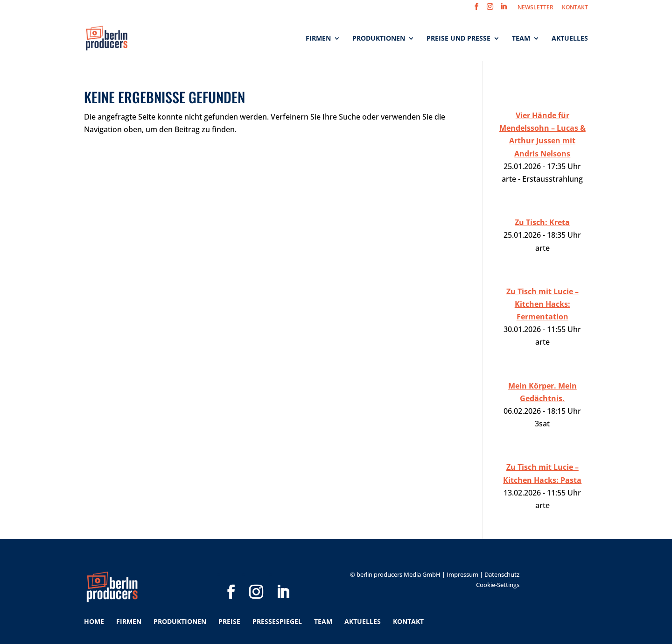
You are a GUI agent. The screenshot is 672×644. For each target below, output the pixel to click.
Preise (229, 621)
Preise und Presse (458, 39)
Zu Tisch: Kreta (542, 222)
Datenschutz (502, 574)
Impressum (462, 574)
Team (521, 39)
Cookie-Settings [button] (498, 585)
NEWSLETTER (535, 8)
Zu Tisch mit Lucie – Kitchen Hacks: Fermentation (542, 304)
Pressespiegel (277, 621)
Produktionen (379, 39)
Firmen (318, 39)
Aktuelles (570, 39)
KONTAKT (575, 8)
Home (94, 621)
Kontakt (408, 621)
